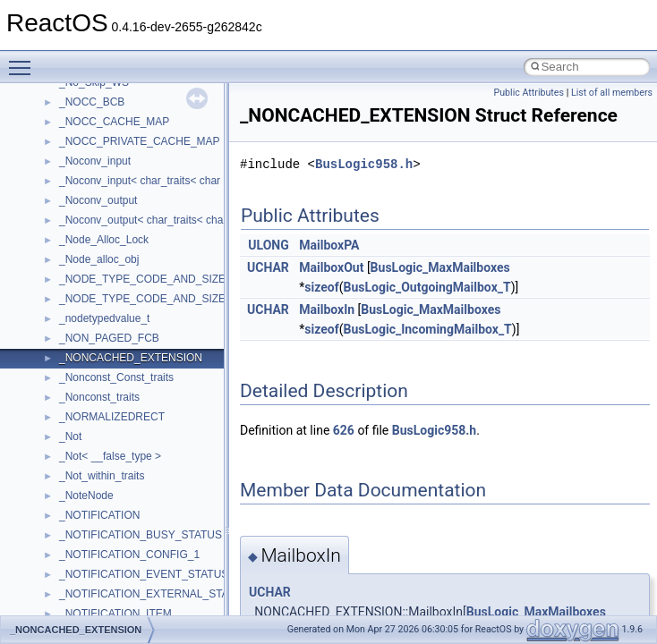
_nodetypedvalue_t (104, 318)
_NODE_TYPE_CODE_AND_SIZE (142, 279)
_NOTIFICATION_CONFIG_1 (129, 555)
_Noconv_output (98, 200)
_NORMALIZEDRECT (112, 417)
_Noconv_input (95, 161)
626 (344, 430)
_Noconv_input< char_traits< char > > (149, 181)
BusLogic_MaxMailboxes (440, 267)
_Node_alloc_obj (99, 259)
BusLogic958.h (364, 164)
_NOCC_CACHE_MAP (114, 122)
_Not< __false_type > (110, 456)
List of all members (612, 93)
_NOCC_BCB (92, 102)
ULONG (268, 245)
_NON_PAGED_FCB (109, 338)
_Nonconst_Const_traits (116, 377)
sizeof (321, 287)
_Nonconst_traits (99, 397)
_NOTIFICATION (99, 515)
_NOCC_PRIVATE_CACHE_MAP (140, 141)
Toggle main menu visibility (24, 60)
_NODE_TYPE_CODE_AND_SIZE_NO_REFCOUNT (186, 299)
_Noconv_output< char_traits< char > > (152, 220)
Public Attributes (529, 93)
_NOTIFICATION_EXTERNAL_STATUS (154, 594)
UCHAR (268, 267)
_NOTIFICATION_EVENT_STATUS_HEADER (169, 574)
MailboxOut (331, 267)
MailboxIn (327, 309)
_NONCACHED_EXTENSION (131, 358)
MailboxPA (329, 245)
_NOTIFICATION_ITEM (115, 614)
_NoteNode (86, 496)
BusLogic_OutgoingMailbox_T (427, 287)
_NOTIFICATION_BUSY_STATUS (141, 535)
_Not (70, 436)
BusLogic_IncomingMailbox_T (427, 329)
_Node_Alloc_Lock (104, 240)
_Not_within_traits (102, 476)
